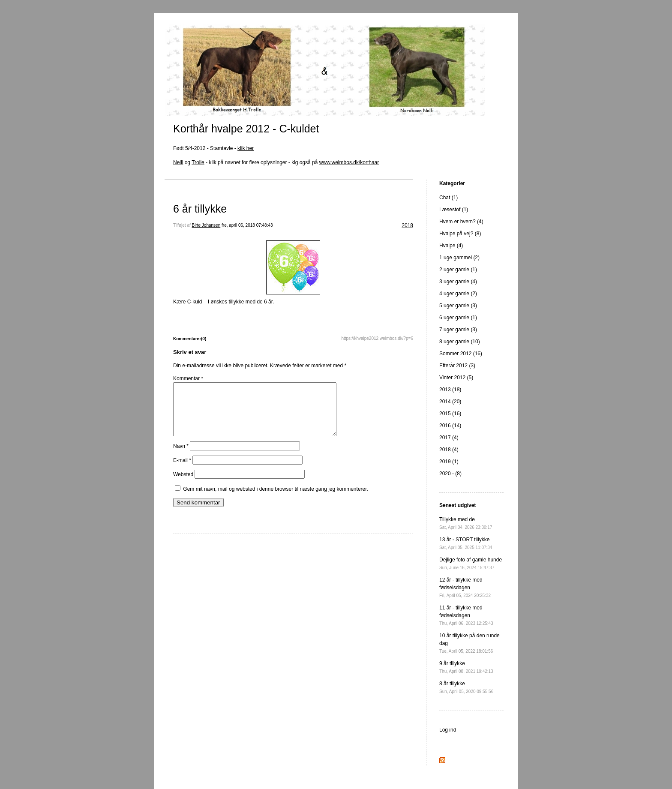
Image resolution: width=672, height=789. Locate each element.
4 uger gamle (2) (458, 294)
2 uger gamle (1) (458, 270)
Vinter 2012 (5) (456, 378)
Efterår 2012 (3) (457, 366)
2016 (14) (450, 426)
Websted (183, 485)
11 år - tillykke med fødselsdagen (466, 615)
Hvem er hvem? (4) (461, 222)
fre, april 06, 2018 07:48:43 (247, 225)
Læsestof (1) (454, 210)
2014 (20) (450, 402)
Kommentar (188, 378)
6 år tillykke (200, 209)
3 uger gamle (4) (458, 282)
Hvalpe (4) (451, 246)
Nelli (178, 162)
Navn (181, 456)
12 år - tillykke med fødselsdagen (465, 587)
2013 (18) (450, 390)
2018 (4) (449, 450)
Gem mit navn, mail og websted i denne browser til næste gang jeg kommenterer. (276, 499)
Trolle (198, 162)
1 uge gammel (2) (459, 258)
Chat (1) (448, 198)
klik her (246, 148)
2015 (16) (450, 414)
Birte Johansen (206, 225)
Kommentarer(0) (190, 339)
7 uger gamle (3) (458, 330)
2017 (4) (449, 438)
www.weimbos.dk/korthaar (349, 162)
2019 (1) (449, 462)
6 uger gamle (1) (458, 318)
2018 (407, 225)
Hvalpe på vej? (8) (460, 234)
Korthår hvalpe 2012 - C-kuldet (246, 129)
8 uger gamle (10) (460, 342)
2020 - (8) (450, 474)
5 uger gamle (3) (458, 306)
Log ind (448, 730)
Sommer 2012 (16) (461, 354)
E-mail (182, 471)
